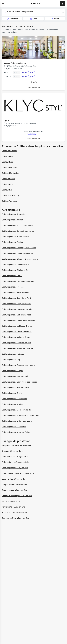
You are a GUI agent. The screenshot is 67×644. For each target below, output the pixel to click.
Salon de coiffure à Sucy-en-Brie (16, 518)
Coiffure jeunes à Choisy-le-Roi (15, 270)
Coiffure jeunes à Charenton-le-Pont (17, 253)
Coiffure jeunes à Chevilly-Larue (15, 264)
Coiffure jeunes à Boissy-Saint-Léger (17, 225)
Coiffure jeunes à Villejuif (12, 404)
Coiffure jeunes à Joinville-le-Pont (16, 298)
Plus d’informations (34, 87)
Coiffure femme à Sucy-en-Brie (15, 457)
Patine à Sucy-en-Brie (11, 501)
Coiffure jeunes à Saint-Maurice (15, 387)
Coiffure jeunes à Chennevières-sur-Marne (20, 259)
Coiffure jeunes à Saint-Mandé (15, 376)
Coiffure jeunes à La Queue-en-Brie (17, 309)
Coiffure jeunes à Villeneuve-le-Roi (17, 410)
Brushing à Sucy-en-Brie (12, 451)
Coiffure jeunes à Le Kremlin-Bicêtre (17, 315)
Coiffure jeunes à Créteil (12, 276)
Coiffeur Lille (7, 156)
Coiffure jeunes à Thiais (12, 393)
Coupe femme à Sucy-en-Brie (14, 484)
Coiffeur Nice (7, 184)
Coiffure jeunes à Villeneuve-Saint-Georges (20, 415)
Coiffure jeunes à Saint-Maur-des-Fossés (19, 382)
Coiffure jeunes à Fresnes (13, 287)
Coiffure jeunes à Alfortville (13, 214)
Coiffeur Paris (8, 190)
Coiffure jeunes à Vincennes (14, 427)
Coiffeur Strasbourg (10, 195)
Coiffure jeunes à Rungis (12, 371)
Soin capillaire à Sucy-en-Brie (14, 512)
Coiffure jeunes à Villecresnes (14, 399)
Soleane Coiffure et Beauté (15, 63)
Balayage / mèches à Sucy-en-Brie (16, 445)
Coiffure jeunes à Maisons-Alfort (16, 337)
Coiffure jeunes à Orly (11, 360)
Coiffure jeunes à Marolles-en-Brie (16, 343)
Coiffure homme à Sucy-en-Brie (15, 462)
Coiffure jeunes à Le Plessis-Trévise (17, 326)
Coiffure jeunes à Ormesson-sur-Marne (18, 365)
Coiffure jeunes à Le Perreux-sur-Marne (19, 320)
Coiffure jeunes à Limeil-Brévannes (17, 332)
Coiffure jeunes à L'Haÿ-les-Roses (16, 304)
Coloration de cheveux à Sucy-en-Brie (18, 473)
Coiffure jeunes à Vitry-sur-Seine (16, 432)
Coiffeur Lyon (8, 162)
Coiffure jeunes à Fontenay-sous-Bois (18, 281)
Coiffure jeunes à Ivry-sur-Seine (15, 292)
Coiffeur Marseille (9, 167)
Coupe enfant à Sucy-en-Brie (14, 479)
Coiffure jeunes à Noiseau (13, 354)
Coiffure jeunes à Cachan (13, 242)
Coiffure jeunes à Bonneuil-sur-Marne (18, 231)
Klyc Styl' (7, 120)
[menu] (3, 4)
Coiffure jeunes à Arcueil (12, 220)
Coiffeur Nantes (9, 179)
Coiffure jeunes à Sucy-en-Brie (15, 468)
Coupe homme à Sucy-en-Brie (15, 490)
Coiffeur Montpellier (10, 173)
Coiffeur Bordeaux (10, 151)
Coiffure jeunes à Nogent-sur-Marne (17, 348)
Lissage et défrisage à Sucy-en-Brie (17, 496)
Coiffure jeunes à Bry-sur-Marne (15, 237)
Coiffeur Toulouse (9, 201)
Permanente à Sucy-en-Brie (13, 507)
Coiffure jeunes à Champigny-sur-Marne (19, 248)
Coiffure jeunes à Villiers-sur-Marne (17, 421)
